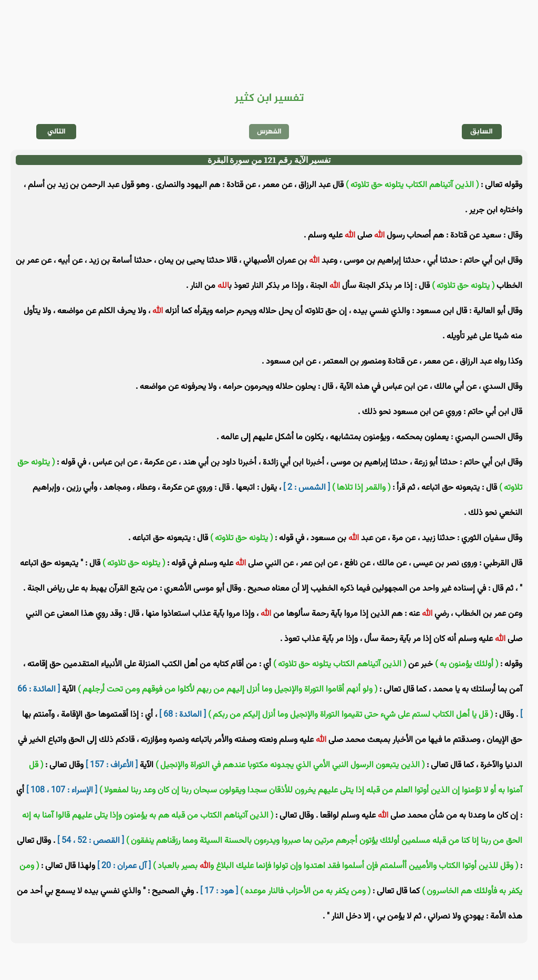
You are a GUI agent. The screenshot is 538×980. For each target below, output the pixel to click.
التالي (56, 132)
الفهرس (269, 132)
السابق (482, 132)
